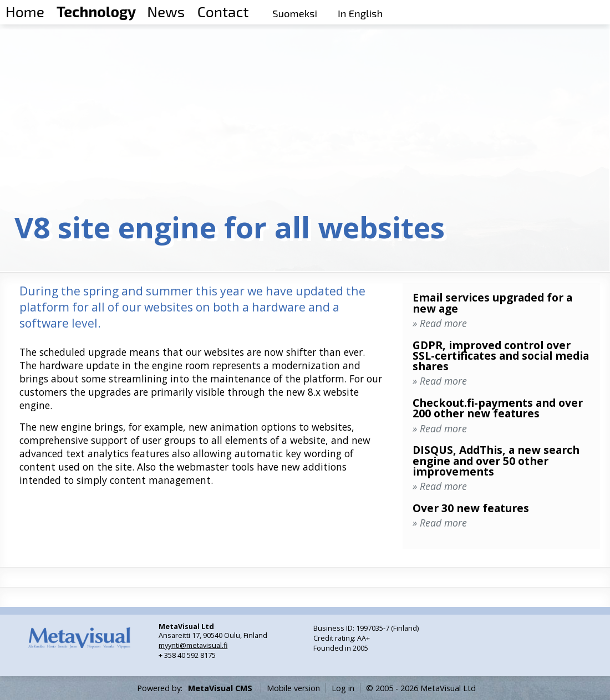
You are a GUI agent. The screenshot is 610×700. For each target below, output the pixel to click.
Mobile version (293, 688)
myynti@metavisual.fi (193, 645)
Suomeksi (295, 13)
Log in (343, 688)
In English (360, 13)
